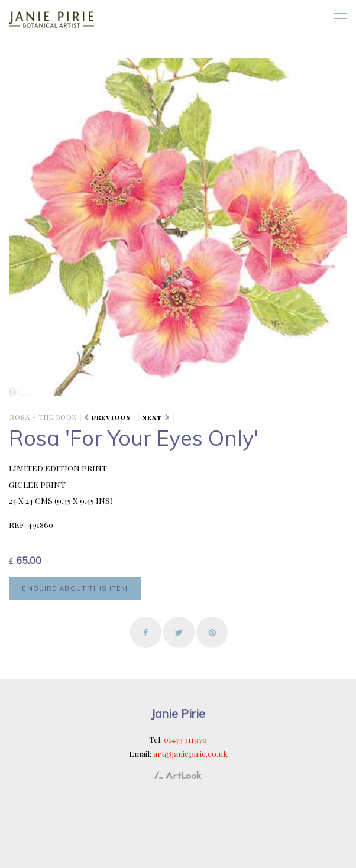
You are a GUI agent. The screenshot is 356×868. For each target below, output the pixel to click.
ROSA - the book (43, 417)
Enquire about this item (75, 588)
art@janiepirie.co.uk (190, 753)
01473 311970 (185, 739)
